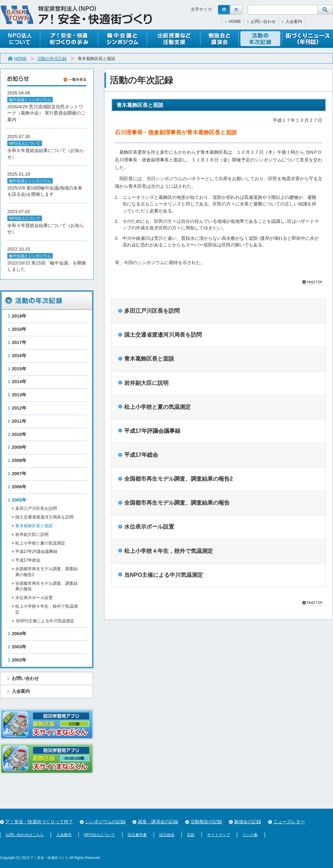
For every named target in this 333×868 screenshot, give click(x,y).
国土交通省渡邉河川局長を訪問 (44, 517)
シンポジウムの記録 (105, 822)
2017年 (19, 342)
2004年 (19, 634)
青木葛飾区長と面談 (149, 359)
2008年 (19, 460)
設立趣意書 (137, 835)
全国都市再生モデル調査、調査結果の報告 (177, 503)
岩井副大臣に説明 (32, 534)
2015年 (19, 369)
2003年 (19, 647)
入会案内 (294, 22)
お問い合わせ (263, 22)
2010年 (19, 434)
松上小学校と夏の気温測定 (40, 543)
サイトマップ (219, 835)
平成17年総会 (28, 560)
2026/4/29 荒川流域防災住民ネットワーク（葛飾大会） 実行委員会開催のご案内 (46, 113)
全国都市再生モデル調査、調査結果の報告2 (178, 479)
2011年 (19, 421)
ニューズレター (289, 822)
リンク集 (250, 835)
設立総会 (167, 835)
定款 (191, 835)
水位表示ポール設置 (34, 598)
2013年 (19, 395)
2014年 (19, 382)
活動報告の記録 (206, 822)
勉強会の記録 (248, 822)
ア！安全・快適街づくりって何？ (39, 822)
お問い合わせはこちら (25, 835)
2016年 (19, 356)
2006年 (19, 487)
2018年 (19, 329)
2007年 (19, 474)
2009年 (19, 447)
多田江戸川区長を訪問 (36, 508)
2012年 (19, 408)
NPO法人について (100, 835)
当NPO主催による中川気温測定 (45, 621)
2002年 (19, 660)
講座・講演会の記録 (158, 822)
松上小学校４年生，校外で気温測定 (169, 551)
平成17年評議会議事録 (36, 551)
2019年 (19, 316)
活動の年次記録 (52, 59)
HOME (235, 22)
